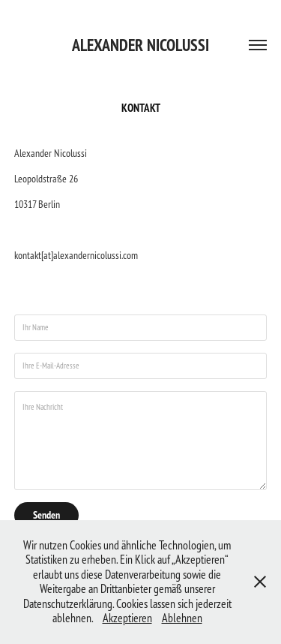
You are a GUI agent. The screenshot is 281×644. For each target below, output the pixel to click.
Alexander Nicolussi (140, 45)
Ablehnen (182, 618)
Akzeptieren (127, 618)
